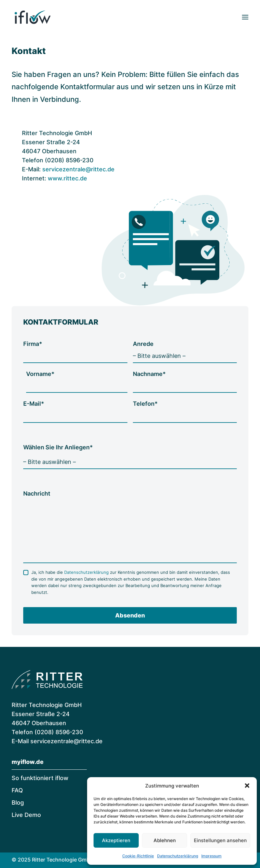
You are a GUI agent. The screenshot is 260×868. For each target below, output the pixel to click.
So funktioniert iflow (40, 778)
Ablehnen (165, 840)
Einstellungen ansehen (220, 840)
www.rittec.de (67, 178)
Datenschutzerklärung (178, 856)
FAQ (17, 790)
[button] (247, 786)
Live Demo (26, 815)
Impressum (211, 856)
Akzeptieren (116, 840)
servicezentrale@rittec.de (78, 169)
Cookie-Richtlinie (138, 856)
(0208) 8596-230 (59, 732)
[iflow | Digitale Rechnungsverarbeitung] (32, 17)
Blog (18, 803)
